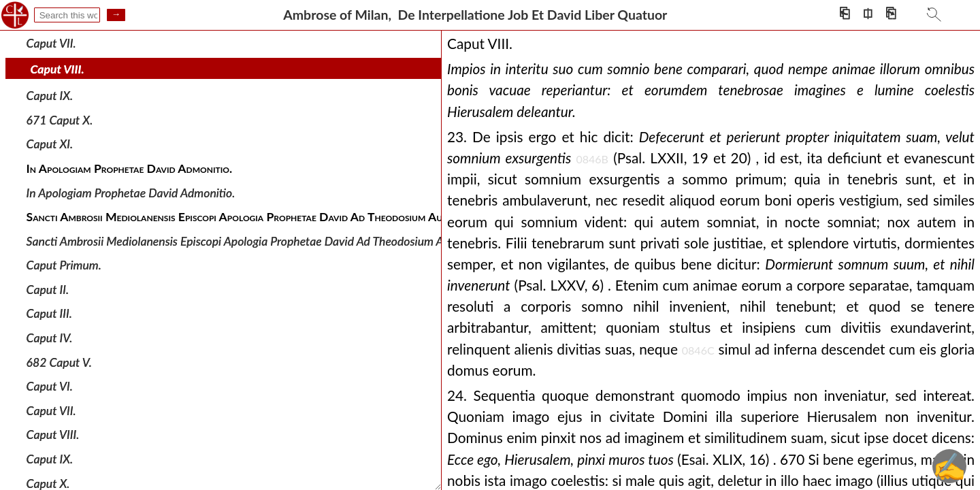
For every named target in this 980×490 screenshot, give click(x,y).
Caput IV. (50, 338)
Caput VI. (50, 386)
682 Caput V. (59, 362)
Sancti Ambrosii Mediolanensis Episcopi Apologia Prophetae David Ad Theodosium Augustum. (258, 241)
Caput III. (49, 313)
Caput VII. (51, 43)
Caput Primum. (64, 265)
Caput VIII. (58, 69)
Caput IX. (50, 96)
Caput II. (48, 290)
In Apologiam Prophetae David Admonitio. (131, 192)
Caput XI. (50, 144)
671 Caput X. (60, 120)
